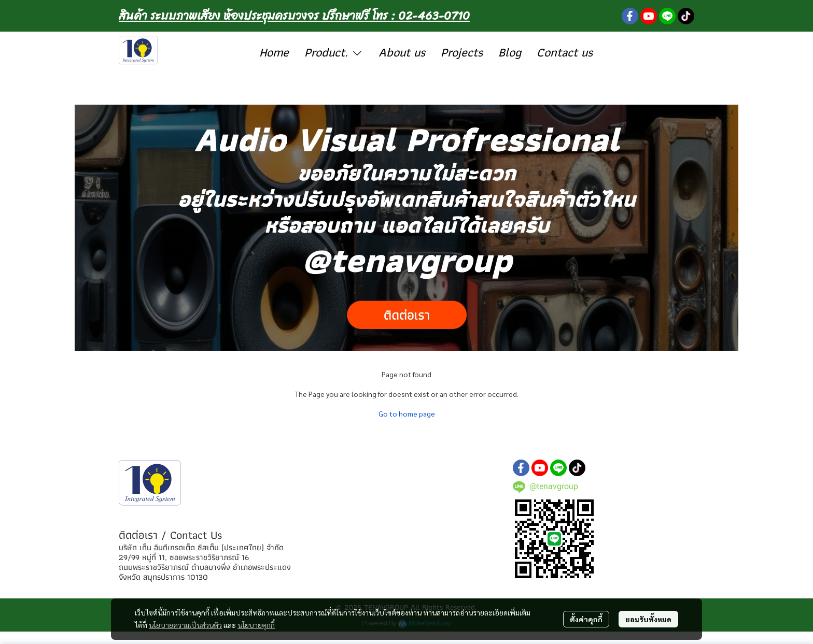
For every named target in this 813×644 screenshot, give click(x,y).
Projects (462, 52)
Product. (334, 52)
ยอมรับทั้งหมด (648, 619)
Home (274, 52)
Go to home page (407, 413)
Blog (510, 52)
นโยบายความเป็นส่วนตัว (185, 625)
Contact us (565, 52)
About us (402, 52)
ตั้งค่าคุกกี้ (586, 619)
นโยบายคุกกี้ (256, 625)
